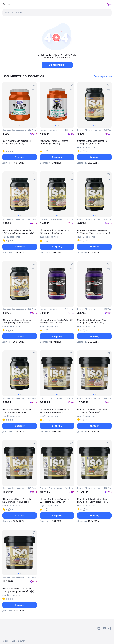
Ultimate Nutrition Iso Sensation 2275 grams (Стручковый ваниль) (94, 501)
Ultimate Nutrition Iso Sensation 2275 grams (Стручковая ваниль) (94, 232)
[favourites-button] (34, 85)
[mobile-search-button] (57, 13)
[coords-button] (8, 4)
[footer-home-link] (12, 627)
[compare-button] (34, 90)
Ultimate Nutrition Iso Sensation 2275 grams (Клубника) (55, 232)
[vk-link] (99, 628)
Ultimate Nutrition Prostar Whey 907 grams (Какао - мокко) (57, 321)
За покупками (57, 65)
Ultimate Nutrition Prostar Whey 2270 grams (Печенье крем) (92, 321)
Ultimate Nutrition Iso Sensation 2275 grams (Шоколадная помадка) (17, 411)
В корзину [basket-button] (20, 157)
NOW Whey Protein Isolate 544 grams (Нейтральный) (17, 142)
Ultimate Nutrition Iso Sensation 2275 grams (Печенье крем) (17, 321)
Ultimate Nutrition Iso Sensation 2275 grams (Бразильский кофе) (18, 232)
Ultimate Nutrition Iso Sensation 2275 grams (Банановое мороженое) (92, 142)
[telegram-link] (110, 628)
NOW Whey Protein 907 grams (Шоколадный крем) (54, 142)
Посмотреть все (103, 77)
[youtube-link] (104, 628)
